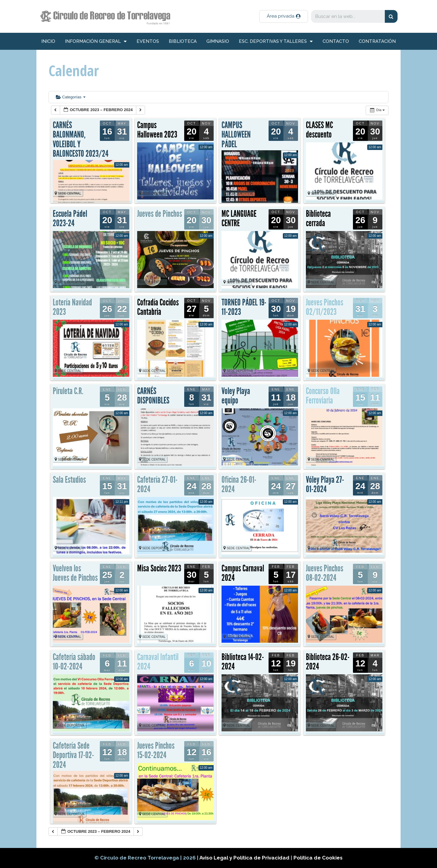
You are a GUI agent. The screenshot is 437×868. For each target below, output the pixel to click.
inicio (48, 41)
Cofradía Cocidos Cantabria (158, 307)
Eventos (148, 41)
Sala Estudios (69, 480)
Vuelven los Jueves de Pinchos (75, 573)
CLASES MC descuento (319, 130)
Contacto (336, 41)
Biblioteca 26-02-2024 (328, 662)
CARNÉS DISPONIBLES (153, 396)
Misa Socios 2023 (159, 568)
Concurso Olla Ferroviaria (323, 396)
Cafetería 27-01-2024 (157, 485)
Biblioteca (183, 41)
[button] (284, 16)
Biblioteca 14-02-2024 (243, 662)
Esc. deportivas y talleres (276, 41)
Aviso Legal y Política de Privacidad (245, 858)
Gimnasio (218, 41)
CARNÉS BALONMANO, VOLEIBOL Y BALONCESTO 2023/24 (81, 140)
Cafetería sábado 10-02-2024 (74, 662)
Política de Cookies (318, 858)
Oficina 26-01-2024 (239, 485)
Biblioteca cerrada (318, 219)
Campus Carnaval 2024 (243, 573)
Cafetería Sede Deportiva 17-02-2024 (73, 755)
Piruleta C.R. (68, 391)
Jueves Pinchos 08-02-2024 (325, 573)
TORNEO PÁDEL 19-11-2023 (244, 307)
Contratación (377, 41)
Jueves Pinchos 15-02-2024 (156, 751)
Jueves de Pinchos (160, 214)
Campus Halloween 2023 (157, 130)
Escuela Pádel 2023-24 (70, 219)
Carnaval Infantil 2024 (158, 662)
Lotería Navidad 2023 (72, 307)
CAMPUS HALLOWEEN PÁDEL (236, 135)
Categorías (71, 97)
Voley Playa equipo (236, 396)
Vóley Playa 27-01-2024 (325, 485)
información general (96, 41)
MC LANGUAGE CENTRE (239, 219)
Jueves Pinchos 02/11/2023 (325, 307)
